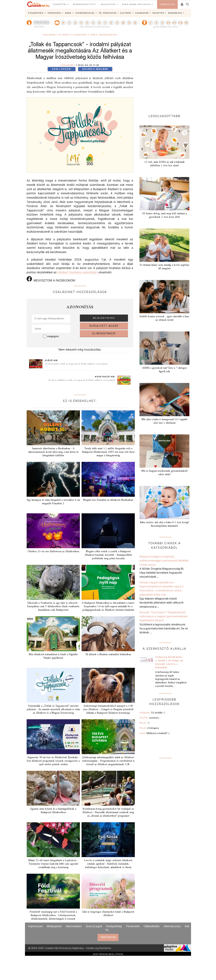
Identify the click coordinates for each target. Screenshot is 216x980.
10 (123, 23)
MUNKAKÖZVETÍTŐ (83, 4)
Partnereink (133, 926)
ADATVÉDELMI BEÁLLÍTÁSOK (108, 954)
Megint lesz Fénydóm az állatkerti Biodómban (108, 500)
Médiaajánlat (54, 926)
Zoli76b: (150, 718)
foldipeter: (152, 713)
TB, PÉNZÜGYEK (108, 13)
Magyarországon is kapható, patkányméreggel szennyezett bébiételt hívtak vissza (164, 561)
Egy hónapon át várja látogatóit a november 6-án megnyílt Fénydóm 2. (53, 502)
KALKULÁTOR (108, 4)
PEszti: (144, 723)
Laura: (155, 733)
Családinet (68, 65)
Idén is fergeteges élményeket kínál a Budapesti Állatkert (108, 914)
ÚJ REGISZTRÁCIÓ (104, 333)
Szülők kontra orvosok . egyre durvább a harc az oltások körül (164, 318)
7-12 (180, 23)
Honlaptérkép (114, 926)
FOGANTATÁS (36, 13)
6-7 (174, 23)
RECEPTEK (158, 13)
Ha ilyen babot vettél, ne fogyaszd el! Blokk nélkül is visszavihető (76, 364)
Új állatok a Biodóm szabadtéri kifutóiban (108, 654)
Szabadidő (80, 35)
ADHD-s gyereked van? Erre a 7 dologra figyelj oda (164, 370)
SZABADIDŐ (142, 13)
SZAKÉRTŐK (60, 4)
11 (129, 23)
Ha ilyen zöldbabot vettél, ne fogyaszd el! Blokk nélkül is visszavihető (82, 380)
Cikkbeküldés (152, 926)
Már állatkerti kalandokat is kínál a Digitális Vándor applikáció (53, 656)
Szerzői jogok (94, 926)
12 (135, 23)
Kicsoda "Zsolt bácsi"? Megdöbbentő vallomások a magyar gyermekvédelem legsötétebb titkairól (164, 616)
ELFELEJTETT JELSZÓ (104, 326)
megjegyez (53, 336)
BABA (68, 13)
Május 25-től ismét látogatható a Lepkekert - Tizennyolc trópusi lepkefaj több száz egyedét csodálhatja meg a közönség (53, 864)
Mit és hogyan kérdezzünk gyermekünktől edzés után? (164, 473)
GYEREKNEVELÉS (85, 13)
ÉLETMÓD (126, 13)
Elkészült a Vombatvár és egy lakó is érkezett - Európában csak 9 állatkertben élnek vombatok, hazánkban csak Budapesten (53, 607)
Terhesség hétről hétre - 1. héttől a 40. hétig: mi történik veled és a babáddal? (170, 662)
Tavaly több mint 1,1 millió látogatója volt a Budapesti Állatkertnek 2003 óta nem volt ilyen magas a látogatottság (108, 452)
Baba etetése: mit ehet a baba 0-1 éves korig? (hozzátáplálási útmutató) (164, 524)
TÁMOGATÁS (167, 4)
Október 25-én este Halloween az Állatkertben (53, 552)
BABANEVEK (175, 13)
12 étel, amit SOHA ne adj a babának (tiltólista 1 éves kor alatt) (164, 164)
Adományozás (172, 926)
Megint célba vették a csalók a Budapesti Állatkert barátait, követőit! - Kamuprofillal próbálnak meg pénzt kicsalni (108, 555)
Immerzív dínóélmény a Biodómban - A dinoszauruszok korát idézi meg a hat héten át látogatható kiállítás (53, 452)
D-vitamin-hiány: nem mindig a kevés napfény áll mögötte (164, 267)
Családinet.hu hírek (56, 35)
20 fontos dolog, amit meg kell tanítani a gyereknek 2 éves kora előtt (164, 215)
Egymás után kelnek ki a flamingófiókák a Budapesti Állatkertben (53, 811)
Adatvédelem (74, 926)
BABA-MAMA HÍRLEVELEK (136, 4)
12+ (186, 23)
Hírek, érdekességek (104, 35)
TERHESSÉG (54, 13)
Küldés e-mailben (95, 69)
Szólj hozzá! (62, 69)
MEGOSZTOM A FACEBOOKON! (51, 279)
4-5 (168, 23)
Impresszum (35, 926)
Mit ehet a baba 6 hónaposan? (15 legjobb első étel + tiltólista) (164, 421)
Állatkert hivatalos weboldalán (77, 272)
